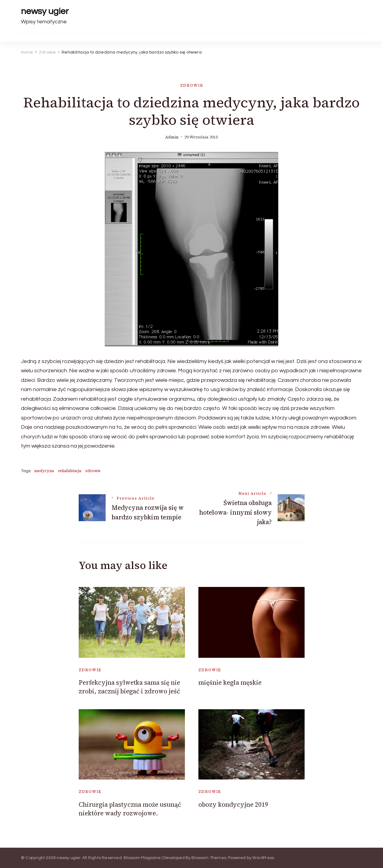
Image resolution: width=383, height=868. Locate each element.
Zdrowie (192, 85)
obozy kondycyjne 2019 (233, 804)
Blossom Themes (209, 858)
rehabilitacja (70, 471)
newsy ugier (45, 11)
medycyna (44, 471)
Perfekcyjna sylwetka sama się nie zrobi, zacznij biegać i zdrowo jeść (129, 687)
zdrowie (93, 471)
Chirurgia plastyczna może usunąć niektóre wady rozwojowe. (130, 809)
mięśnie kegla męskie (230, 682)
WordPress (263, 858)
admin (172, 137)
